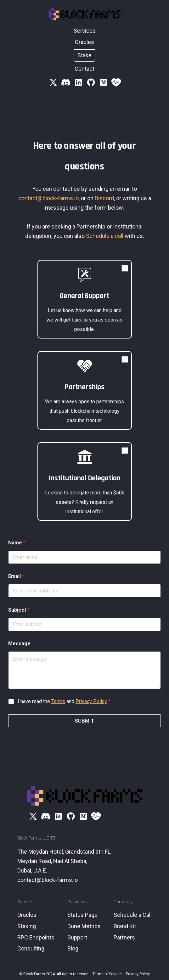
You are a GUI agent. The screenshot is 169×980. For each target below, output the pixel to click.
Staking (27, 926)
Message (19, 644)
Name (17, 543)
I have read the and (64, 701)
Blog (73, 948)
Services (85, 31)
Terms (58, 701)
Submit (84, 721)
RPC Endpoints (36, 937)
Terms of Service (107, 974)
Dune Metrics (84, 926)
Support (77, 937)
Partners (124, 937)
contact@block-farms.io (48, 198)
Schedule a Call (133, 915)
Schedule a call (105, 236)
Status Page (82, 915)
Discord (104, 198)
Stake (84, 55)
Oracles (84, 42)
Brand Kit (125, 926)
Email (16, 576)
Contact (84, 69)
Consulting (31, 948)
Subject (19, 610)
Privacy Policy (91, 701)
